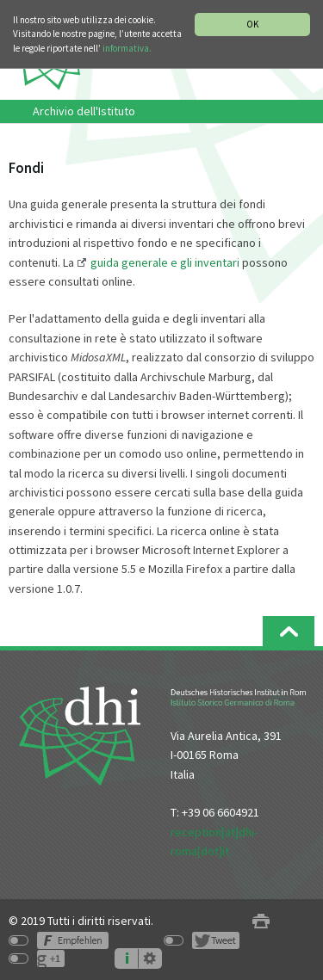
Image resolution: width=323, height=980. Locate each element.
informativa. (127, 48)
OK (252, 24)
